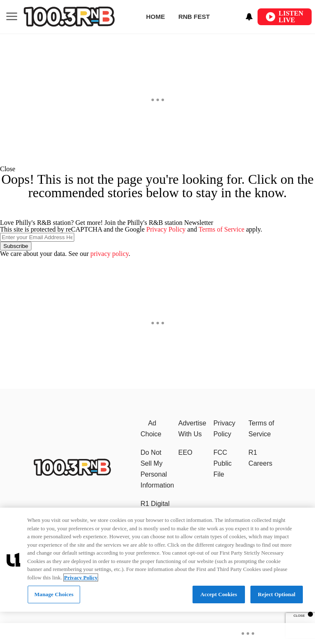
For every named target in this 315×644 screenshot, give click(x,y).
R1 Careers (260, 458)
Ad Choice (151, 429)
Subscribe (16, 246)
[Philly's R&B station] (72, 473)
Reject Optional (277, 594)
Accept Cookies (219, 594)
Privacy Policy (166, 229)
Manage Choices (54, 594)
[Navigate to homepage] (69, 17)
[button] (157, 169)
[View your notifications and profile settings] (249, 17)
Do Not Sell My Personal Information (157, 469)
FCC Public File (223, 463)
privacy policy (110, 254)
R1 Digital (155, 504)
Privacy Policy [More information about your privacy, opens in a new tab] (81, 578)
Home (155, 17)
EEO (185, 452)
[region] (157, 560)
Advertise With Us (192, 429)
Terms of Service (221, 229)
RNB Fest (194, 17)
